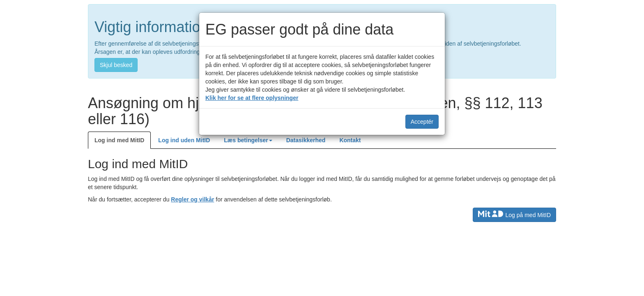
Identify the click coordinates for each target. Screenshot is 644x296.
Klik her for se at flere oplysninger (252, 98)
